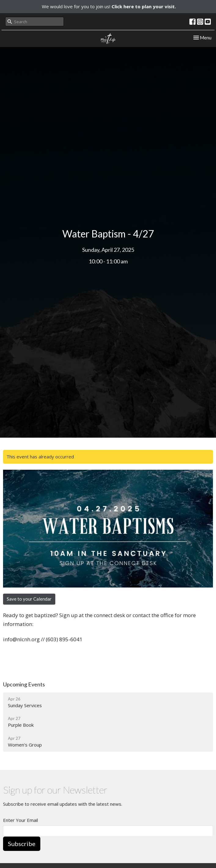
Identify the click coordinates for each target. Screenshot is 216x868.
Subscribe (22, 844)
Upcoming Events (24, 684)
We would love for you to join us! (109, 6)
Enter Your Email (20, 820)
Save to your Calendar (29, 599)
